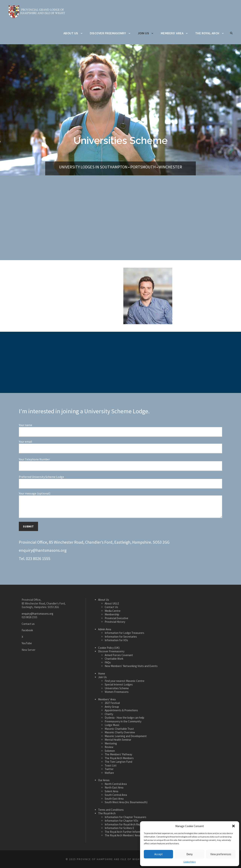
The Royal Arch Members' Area (122, 835)
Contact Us (111, 607)
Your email (120, 447)
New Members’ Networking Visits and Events (131, 666)
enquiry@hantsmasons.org (43, 550)
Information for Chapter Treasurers (125, 817)
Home (102, 674)
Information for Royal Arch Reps (123, 824)
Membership (112, 614)
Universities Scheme (117, 688)
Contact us (28, 624)
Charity (109, 714)
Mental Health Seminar (118, 740)
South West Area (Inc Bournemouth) (126, 802)
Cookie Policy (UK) (109, 648)
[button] (233, 826)
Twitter (109, 769)
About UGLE (112, 603)
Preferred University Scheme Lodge (120, 482)
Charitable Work (114, 659)
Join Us (143, 33)
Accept (159, 854)
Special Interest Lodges (119, 684)
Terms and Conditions (111, 810)
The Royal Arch (207, 33)
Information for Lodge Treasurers (124, 633)
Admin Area (105, 629)
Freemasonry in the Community (123, 721)
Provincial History (115, 622)
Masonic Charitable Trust (119, 729)
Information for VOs (116, 640)
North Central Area (116, 784)
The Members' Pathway (118, 754)
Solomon (110, 751)
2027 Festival (112, 703)
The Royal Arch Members (119, 758)
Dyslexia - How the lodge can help (124, 718)
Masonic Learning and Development (126, 736)
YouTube (27, 643)
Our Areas (104, 780)
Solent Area (111, 791)
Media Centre (113, 611)
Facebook (27, 630)
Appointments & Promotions (121, 710)
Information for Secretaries (121, 637)
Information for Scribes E (119, 828)
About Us (71, 33)
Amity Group (112, 707)
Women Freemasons (117, 692)
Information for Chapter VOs (121, 821)
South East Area (114, 799)
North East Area (114, 787)
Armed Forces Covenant (119, 655)
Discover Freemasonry (108, 33)
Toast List (111, 765)
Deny (190, 854)
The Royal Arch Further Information (125, 832)
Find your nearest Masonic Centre (125, 681)
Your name (120, 430)
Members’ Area (172, 33)
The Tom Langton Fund (118, 762)
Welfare (109, 773)
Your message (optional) (120, 505)
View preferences (221, 854)
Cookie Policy (190, 862)
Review (109, 747)
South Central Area (116, 795)
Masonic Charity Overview (120, 732)
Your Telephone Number (120, 464)
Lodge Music (112, 725)
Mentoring (111, 743)
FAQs (108, 662)
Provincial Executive (116, 618)
